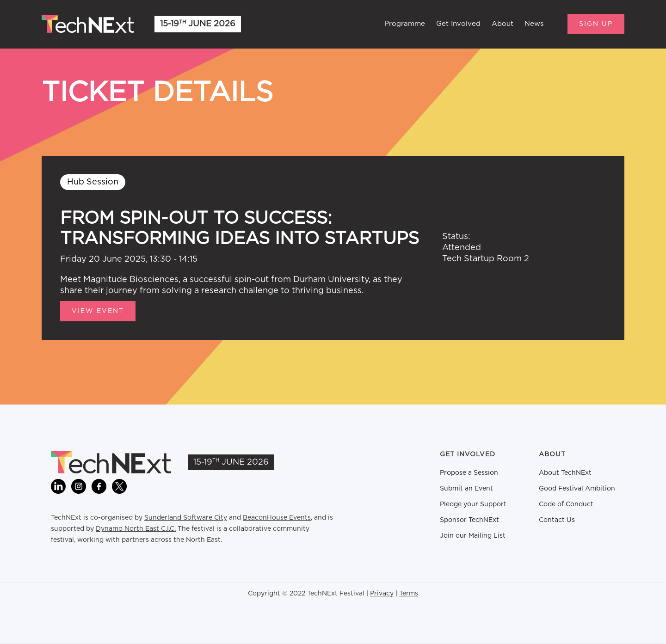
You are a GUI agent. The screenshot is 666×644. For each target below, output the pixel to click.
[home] (88, 24)
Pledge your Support (473, 504)
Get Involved (458, 24)
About (503, 24)
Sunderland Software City (186, 518)
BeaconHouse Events (277, 518)
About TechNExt (565, 473)
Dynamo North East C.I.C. (136, 529)
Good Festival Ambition (577, 489)
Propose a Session (469, 473)
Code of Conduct (566, 504)
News (534, 24)
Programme (405, 24)
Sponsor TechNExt (469, 520)
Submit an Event (466, 489)
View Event (98, 311)
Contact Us (557, 520)
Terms (409, 594)
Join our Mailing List (473, 536)
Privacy (382, 594)
